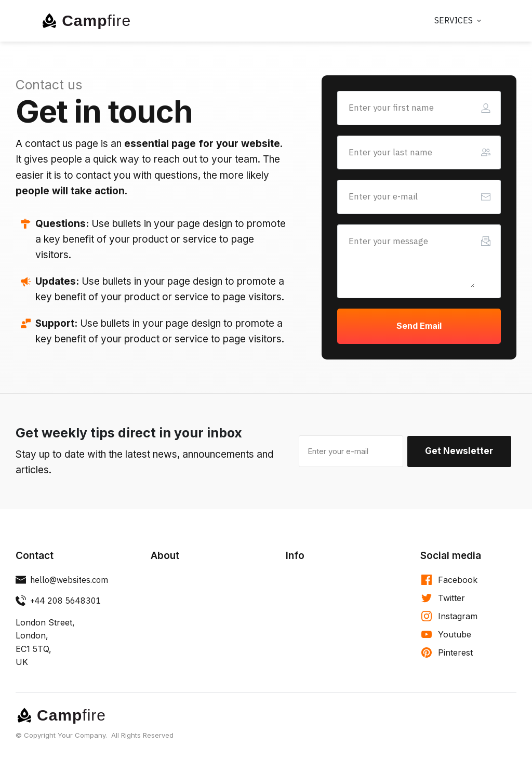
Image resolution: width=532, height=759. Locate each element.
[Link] (459, 21)
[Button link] (419, 326)
